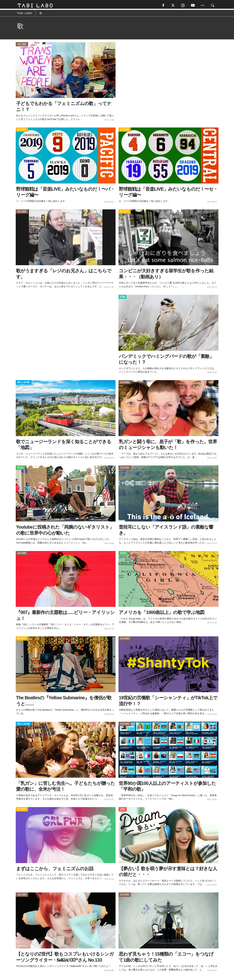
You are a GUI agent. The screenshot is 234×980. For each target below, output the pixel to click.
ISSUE (20, 469)
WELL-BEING (24, 383)
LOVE (123, 810)
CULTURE (22, 46)
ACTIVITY (22, 131)
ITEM (123, 298)
